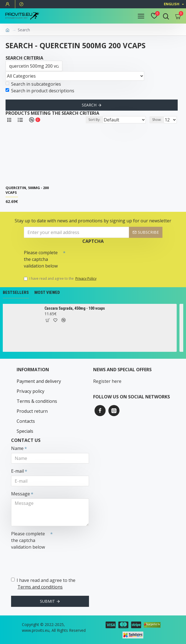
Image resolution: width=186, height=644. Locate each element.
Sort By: (94, 120)
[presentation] (104, 257)
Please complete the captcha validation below (41, 259)
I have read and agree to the (61, 279)
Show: (157, 120)
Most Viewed (47, 292)
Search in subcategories (33, 84)
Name (17, 448)
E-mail (17, 471)
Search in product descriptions (40, 91)
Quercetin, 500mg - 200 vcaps (27, 190)
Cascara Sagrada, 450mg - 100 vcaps (77, 308)
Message (21, 494)
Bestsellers (16, 292)
